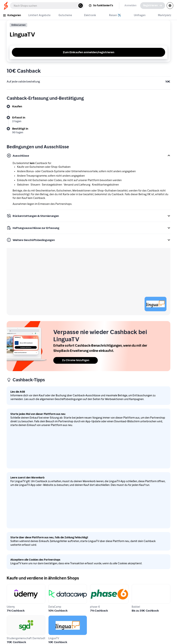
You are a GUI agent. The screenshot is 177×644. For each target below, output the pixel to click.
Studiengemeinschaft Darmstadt (21, 620)
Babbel (136, 586)
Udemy (11, 586)
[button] (88, 156)
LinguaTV (55, 618)
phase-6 (96, 586)
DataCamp (56, 586)
